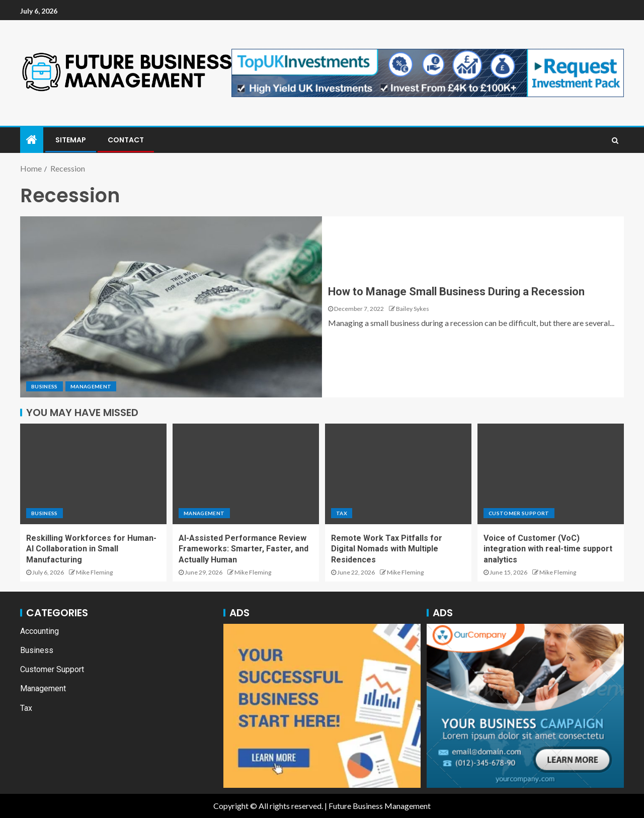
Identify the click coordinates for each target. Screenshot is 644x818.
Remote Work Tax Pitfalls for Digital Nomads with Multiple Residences (387, 549)
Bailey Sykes (413, 309)
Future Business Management (380, 806)
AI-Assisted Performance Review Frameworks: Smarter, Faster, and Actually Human (244, 549)
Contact (126, 140)
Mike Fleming (94, 572)
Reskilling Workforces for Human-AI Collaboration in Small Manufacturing (91, 549)
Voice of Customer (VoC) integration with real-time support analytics (548, 549)
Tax (342, 513)
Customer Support (519, 513)
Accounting (39, 631)
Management (91, 386)
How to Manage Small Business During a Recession (456, 292)
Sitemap (71, 140)
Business (45, 386)
